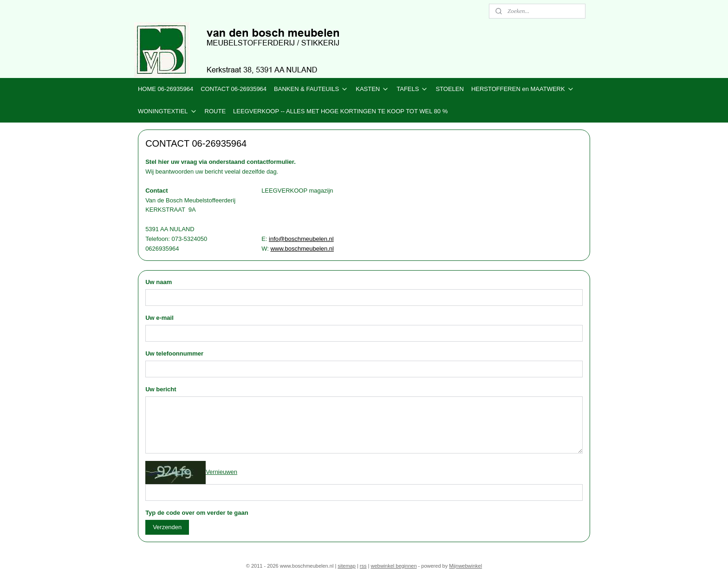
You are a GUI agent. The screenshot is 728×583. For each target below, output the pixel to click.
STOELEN (449, 89)
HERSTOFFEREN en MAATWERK (523, 89)
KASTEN (372, 89)
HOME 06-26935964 (166, 89)
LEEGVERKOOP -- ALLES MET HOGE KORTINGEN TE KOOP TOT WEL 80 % (340, 111)
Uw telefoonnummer (174, 353)
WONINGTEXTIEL (168, 111)
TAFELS (412, 89)
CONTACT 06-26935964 (234, 89)
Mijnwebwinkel (465, 566)
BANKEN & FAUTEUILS (311, 89)
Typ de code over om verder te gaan (197, 513)
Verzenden (167, 527)
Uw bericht (161, 389)
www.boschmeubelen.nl (302, 249)
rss (363, 566)
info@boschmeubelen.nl (301, 239)
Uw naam (159, 282)
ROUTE (215, 111)
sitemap (347, 566)
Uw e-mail (159, 318)
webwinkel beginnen (393, 566)
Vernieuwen (221, 472)
